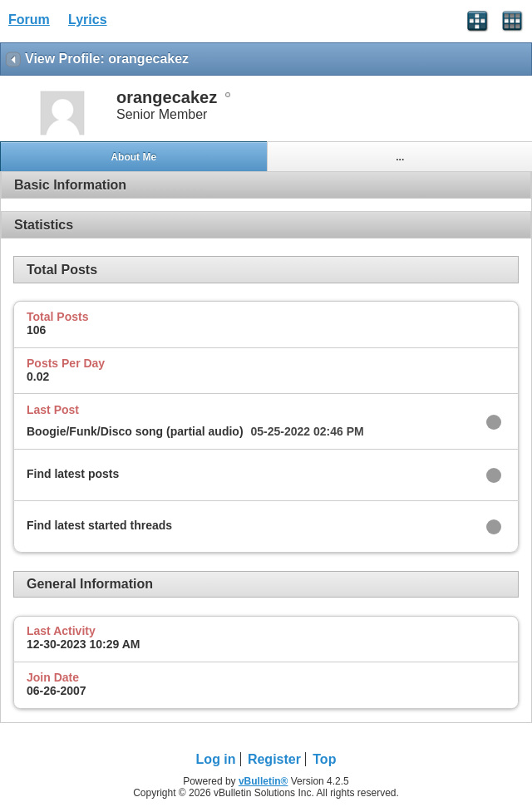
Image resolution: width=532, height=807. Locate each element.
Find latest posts (73, 474)
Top (324, 759)
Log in (216, 759)
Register (274, 759)
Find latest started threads (99, 525)
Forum (29, 20)
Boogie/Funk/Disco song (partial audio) (135, 431)
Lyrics (88, 20)
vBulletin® (264, 781)
